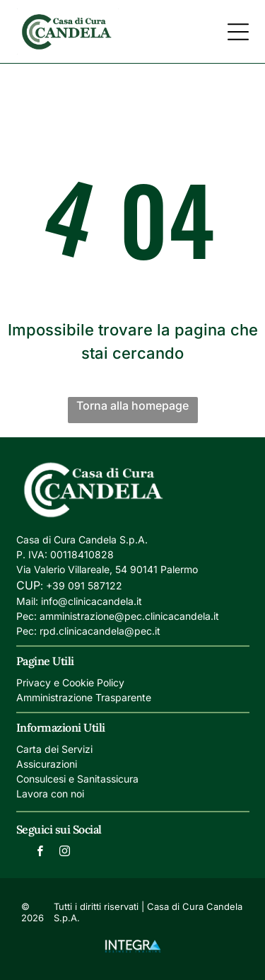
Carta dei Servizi (54, 749)
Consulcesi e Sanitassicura (77, 779)
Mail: (27, 601)
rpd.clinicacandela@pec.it (100, 631)
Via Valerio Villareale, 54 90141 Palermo (107, 569)
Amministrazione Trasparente (84, 697)
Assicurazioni (47, 764)
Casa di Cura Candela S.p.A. (82, 540)
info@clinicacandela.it (92, 601)
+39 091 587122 (84, 586)
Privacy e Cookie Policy (70, 682)
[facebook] (40, 853)
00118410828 (82, 554)
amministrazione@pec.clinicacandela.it (129, 616)
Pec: (26, 616)
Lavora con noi (50, 794)
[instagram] (64, 853)
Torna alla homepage (132, 405)
